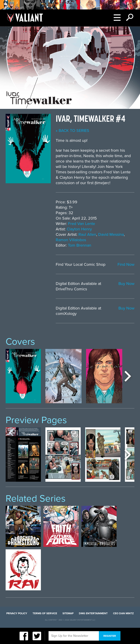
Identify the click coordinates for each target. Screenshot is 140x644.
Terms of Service (45, 613)
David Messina (111, 234)
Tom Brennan (80, 245)
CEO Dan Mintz (123, 613)
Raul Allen (87, 234)
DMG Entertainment (93, 613)
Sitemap (68, 613)
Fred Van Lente (82, 224)
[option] (23, 376)
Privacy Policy (17, 613)
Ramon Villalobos (71, 240)
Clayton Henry (79, 229)
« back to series (72, 131)
